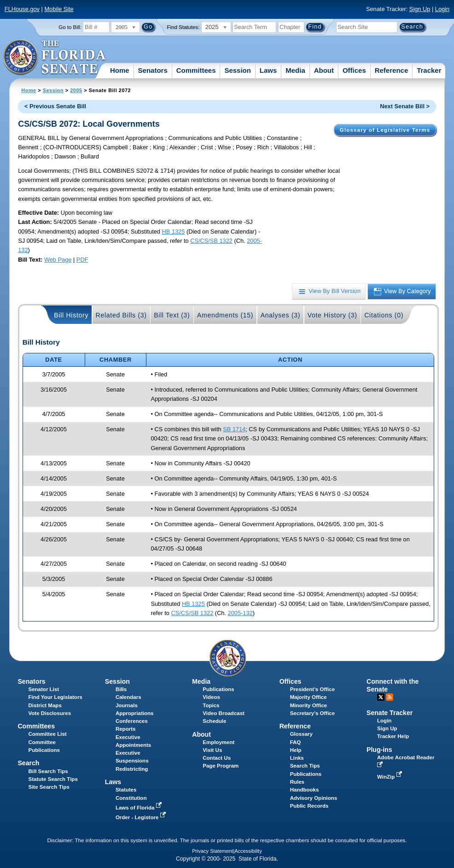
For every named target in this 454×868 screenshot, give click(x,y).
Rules (297, 782)
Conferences (132, 721)
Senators (153, 70)
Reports (126, 729)
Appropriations (135, 713)
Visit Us (212, 750)
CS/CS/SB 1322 (211, 241)
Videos (211, 697)
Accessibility (248, 851)
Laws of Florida (140, 808)
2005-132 (240, 613)
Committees (196, 70)
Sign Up (420, 9)
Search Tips (305, 766)
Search (28, 763)
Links (297, 758)
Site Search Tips (49, 787)
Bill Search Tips (48, 771)
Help (296, 750)
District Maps (45, 705)
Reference (392, 70)
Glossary (301, 734)
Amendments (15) (225, 315)
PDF (82, 260)
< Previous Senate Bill (55, 106)
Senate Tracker (390, 713)
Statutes (126, 790)
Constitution (131, 798)
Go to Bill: (70, 27)
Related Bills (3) (121, 315)
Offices (354, 70)
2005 (76, 90)
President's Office (312, 689)
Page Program (221, 766)
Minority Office (309, 705)
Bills (121, 689)
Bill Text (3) (172, 315)
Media (295, 70)
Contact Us (217, 758)
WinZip (390, 777)
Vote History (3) (332, 315)
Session (238, 70)
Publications (218, 689)
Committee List (47, 734)
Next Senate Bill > (405, 106)
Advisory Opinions (314, 798)
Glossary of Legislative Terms (385, 130)
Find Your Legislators (55, 697)
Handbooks (305, 790)
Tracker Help (393, 736)
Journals (127, 705)
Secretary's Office (312, 713)
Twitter (381, 697)
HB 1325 (174, 232)
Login (442, 9)
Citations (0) (384, 315)
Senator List (44, 689)
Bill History (71, 315)
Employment (218, 742)
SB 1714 (234, 429)
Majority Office (308, 697)
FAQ (296, 742)
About (324, 70)
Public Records (309, 806)
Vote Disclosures (49, 713)
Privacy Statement (212, 851)
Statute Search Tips (53, 779)
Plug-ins (379, 750)
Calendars (128, 697)
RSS (390, 697)
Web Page (58, 260)
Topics (211, 705)
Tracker (429, 70)
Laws (268, 70)
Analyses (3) (281, 315)
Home (120, 70)
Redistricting (132, 769)
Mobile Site (59, 9)
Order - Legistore (142, 817)
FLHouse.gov (22, 9)
